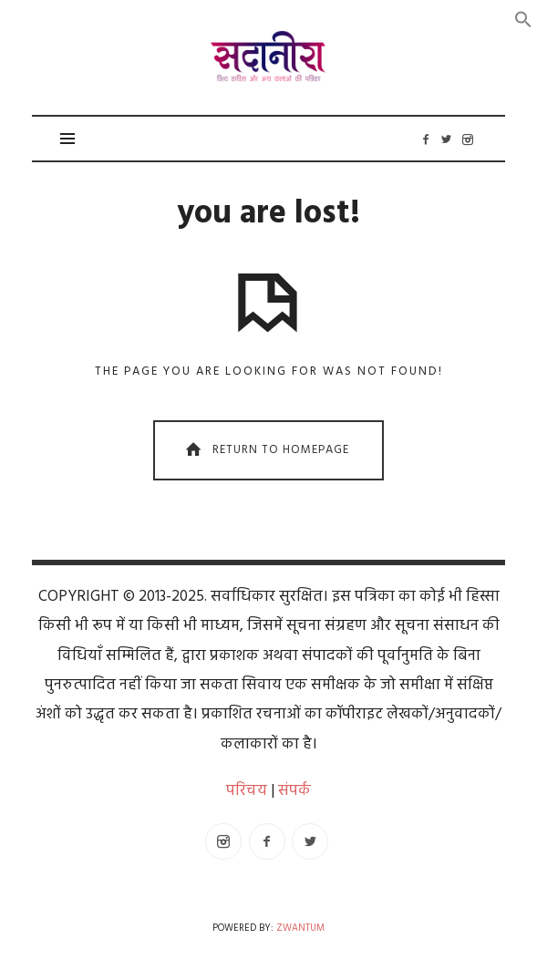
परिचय (247, 791)
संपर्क (294, 791)
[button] (523, 20)
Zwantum (300, 928)
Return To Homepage (265, 451)
